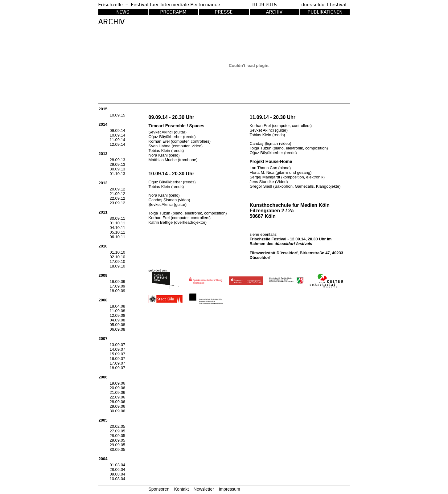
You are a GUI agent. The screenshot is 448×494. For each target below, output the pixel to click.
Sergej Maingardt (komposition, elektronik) (287, 177)
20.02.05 (118, 426)
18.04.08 (118, 306)
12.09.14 (118, 144)
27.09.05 (118, 431)
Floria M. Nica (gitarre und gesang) (281, 172)
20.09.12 (118, 189)
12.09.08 (118, 315)
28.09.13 (118, 160)
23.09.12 (118, 203)
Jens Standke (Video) (269, 182)
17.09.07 (118, 363)
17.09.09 (118, 286)
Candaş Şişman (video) (169, 200)
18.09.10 (118, 266)
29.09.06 (118, 406)
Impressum (230, 489)
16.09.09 (118, 282)
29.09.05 (118, 440)
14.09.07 (118, 349)
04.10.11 (118, 228)
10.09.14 (118, 135)
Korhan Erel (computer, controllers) (180, 141)
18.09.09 (118, 291)
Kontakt (181, 489)
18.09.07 (118, 368)
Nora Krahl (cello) (164, 155)
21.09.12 (118, 194)
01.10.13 (118, 174)
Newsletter (204, 489)
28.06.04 (118, 470)
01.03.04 (118, 465)
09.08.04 (118, 474)
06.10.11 (118, 237)
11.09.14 (118, 140)
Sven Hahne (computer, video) (176, 146)
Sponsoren (159, 489)
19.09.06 (118, 383)
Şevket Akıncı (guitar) (168, 132)
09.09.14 (118, 131)
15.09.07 (118, 354)
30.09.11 (118, 218)
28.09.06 (118, 402)
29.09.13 (118, 164)
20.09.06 (118, 388)
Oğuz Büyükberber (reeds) (172, 137)
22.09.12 (118, 198)
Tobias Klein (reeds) (166, 151)
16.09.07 (118, 359)
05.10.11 (118, 232)
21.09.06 (118, 392)
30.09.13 (118, 169)
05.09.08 (118, 325)
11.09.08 (118, 311)
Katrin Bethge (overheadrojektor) (178, 222)
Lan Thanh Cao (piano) (270, 168)
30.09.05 (118, 449)
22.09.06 (118, 397)
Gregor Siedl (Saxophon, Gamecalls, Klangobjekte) (295, 186)
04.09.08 (118, 320)
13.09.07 (118, 345)
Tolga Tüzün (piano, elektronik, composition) (188, 213)
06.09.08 (118, 329)
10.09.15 (118, 115)
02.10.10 (118, 257)
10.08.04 (118, 479)
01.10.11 (118, 223)
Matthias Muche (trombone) (173, 160)
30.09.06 (118, 411)
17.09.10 (118, 261)
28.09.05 (118, 436)
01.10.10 (118, 252)
